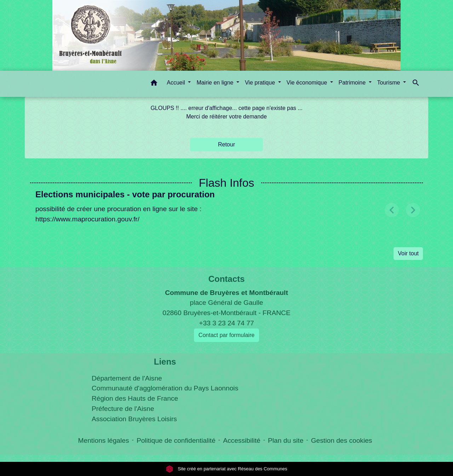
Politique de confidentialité (176, 440)
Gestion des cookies (342, 440)
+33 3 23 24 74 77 (226, 323)
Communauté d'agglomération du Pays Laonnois (165, 388)
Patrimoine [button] (353, 83)
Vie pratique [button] (261, 83)
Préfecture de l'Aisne (123, 409)
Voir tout (408, 253)
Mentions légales (104, 440)
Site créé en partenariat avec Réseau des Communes (227, 469)
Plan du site (286, 440)
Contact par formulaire (226, 335)
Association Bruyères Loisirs (134, 419)
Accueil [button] (177, 83)
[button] (154, 84)
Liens (165, 362)
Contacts (227, 279)
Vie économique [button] (308, 83)
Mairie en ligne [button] (216, 83)
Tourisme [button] (389, 83)
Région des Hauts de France (135, 398)
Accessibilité (242, 440)
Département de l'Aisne (127, 378)
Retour (226, 144)
